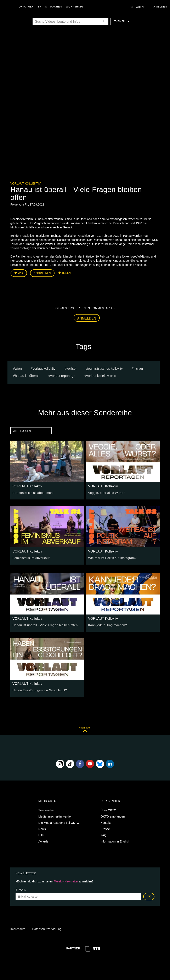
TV (41, 7)
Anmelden (87, 317)
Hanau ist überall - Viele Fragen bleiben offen (43, 624)
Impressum (18, 928)
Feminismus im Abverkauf (30, 557)
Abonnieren (42, 273)
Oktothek (27, 7)
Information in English (115, 840)
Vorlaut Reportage (63, 375)
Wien (18, 367)
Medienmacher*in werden (55, 815)
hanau (138, 367)
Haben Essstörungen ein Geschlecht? (38, 689)
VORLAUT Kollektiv (25, 183)
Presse (105, 828)
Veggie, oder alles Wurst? (105, 492)
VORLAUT (71, 367)
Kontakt (106, 822)
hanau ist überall (27, 375)
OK (149, 896)
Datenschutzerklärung (47, 928)
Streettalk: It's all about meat (32, 492)
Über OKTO (108, 809)
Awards (43, 840)
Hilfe (41, 834)
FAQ (104, 834)
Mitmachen (55, 7)
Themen (122, 21)
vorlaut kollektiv (44, 367)
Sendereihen (47, 809)
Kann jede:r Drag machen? (106, 624)
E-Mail (21, 889)
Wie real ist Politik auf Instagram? (111, 557)
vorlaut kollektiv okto (101, 375)
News (42, 828)
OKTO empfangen (113, 815)
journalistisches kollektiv (105, 367)
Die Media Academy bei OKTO (59, 822)
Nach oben (85, 730)
